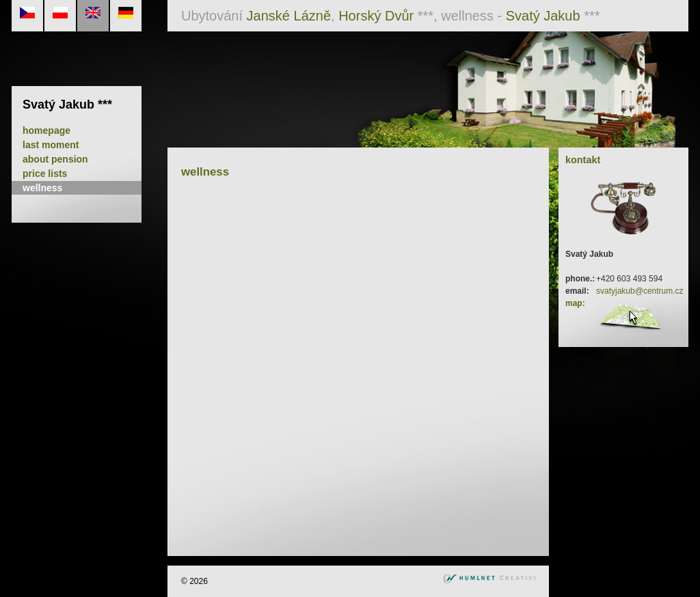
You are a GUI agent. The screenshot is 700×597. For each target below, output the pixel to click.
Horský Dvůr (376, 16)
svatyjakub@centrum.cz (640, 291)
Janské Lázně (289, 16)
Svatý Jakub (543, 16)
